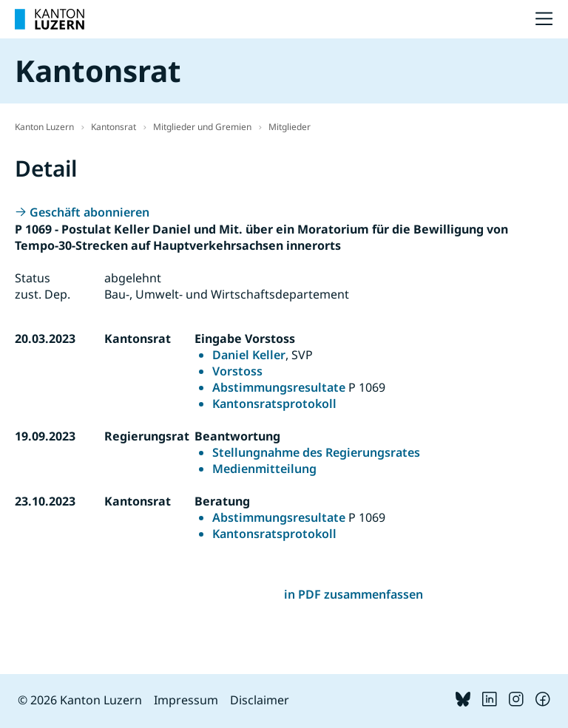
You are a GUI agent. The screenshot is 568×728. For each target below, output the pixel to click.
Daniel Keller (249, 355)
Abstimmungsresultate (279, 387)
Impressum (186, 700)
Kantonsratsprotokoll (274, 404)
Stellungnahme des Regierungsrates (316, 452)
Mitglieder (290, 127)
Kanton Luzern (44, 127)
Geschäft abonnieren (89, 212)
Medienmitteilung (264, 469)
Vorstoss (237, 371)
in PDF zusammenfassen (354, 594)
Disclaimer (260, 700)
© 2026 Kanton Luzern (80, 700)
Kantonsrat (114, 127)
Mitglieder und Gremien (202, 127)
